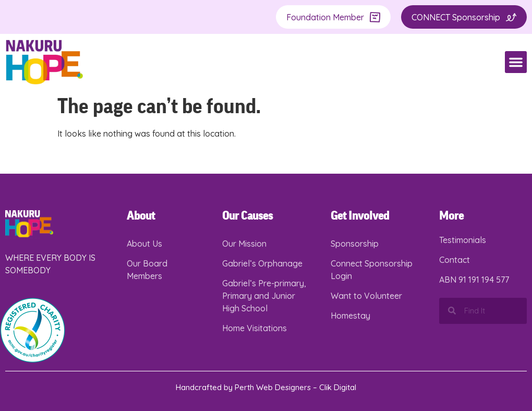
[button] (516, 62)
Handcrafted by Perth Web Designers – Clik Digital (266, 387)
